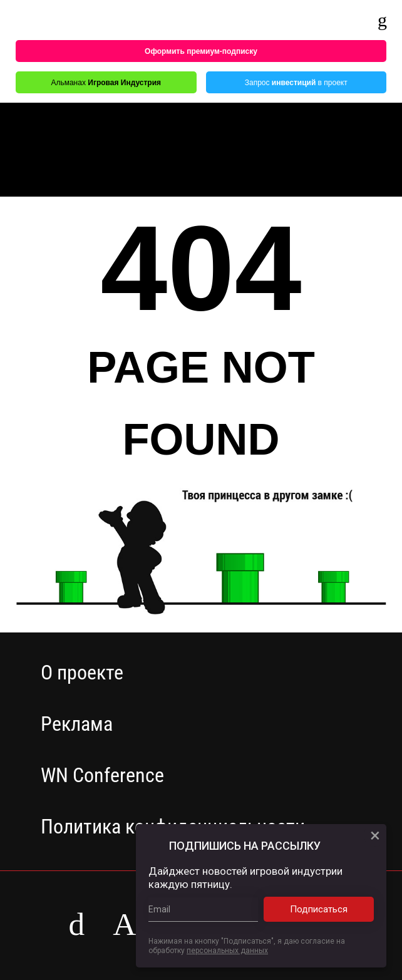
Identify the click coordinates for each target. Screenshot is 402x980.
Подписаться (329, 909)
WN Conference (102, 775)
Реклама (77, 724)
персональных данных (227, 951)
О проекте (82, 673)
